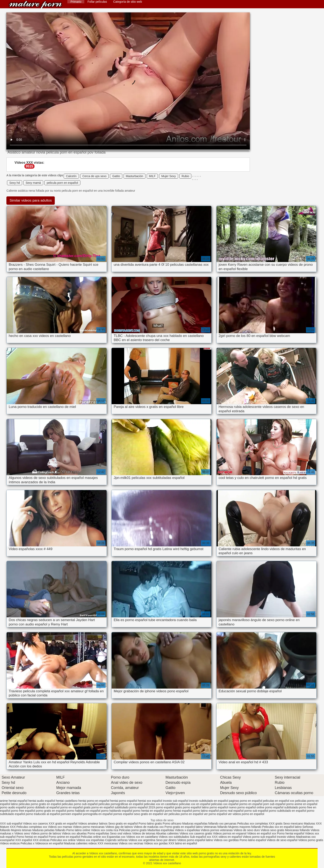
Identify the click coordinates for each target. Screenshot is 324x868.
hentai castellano (67, 801)
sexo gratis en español (148, 814)
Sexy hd (15, 183)
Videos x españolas (188, 830)
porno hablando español (117, 811)
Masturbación (135, 176)
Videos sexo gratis (272, 830)
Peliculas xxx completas (253, 824)
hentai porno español (124, 801)
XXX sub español (11, 824)
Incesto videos (286, 837)
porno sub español (256, 811)
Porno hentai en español (32, 837)
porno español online (251, 807)
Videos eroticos (10, 843)
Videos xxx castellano (35, 5)
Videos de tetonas (144, 833)
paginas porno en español (246, 801)
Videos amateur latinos (93, 824)
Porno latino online (78, 830)
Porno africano (172, 824)
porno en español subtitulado (110, 807)
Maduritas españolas (161, 830)
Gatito (116, 176)
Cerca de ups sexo (95, 176)
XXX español (24, 840)
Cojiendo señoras (116, 840)
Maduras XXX (313, 824)
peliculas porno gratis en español (40, 804)
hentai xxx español (150, 801)
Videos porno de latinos (46, 833)
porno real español (232, 811)
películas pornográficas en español (121, 804)
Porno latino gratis (151, 824)
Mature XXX (8, 827)
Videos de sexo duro (247, 830)
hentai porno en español (94, 801)
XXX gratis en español (63, 824)
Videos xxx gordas (156, 843)
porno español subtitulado (282, 807)
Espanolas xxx (117, 837)
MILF (152, 176)
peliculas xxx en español (195, 804)
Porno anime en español (64, 837)
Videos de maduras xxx (149, 827)
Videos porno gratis (311, 840)
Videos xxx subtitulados (174, 837)
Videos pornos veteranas (217, 830)
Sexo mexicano (293, 824)
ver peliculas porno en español (183, 814)
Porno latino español (253, 840)
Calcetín (71, 176)
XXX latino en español (183, 843)
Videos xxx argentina (142, 840)
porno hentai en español (149, 811)
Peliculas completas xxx (32, 827)
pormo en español (251, 804)
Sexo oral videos (121, 833)
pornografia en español (98, 814)
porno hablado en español (84, 811)
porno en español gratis (75, 807)
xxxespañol (8, 840)
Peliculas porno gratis (133, 830)
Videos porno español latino (195, 840)
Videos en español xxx (262, 833)
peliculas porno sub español (80, 804)
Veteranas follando (216, 827)
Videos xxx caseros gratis (196, 833)
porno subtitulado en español (288, 811)
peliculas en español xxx (279, 801)
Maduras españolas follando (200, 824)
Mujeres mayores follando (245, 827)
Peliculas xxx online (63, 840)
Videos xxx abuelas (75, 833)
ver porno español (215, 814)
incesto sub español (176, 801)
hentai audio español (42, 801)
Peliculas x (27, 843)
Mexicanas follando (297, 830)
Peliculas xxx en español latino (282, 827)
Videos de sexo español (282, 840)
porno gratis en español (51, 811)
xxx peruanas (228, 824)
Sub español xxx (201, 837)
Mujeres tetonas (21, 830)
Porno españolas (99, 833)
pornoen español (71, 814)
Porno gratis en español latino (184, 827)
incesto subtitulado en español (208, 801)
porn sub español (274, 804)
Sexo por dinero (167, 840)
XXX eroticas (41, 840)
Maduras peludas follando (49, 830)
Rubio (185, 176)
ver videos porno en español (246, 814)
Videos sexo (22, 833)
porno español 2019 (142, 807)
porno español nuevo (223, 807)
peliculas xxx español (225, 804)
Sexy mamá (33, 183)
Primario (76, 2)
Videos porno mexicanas (89, 827)
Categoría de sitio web (128, 2)
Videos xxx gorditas (226, 840)
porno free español (23, 811)
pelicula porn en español (62, 183)
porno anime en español (302, 804)
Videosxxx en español (49, 843)
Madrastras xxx (306, 837)
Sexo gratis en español (123, 824)
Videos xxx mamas (60, 827)
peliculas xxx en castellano (161, 804)
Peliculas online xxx (94, 837)
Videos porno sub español (260, 837)
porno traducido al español (43, 814)
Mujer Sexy (169, 176)
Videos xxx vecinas (131, 843)
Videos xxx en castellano (143, 837)
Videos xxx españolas (90, 840)
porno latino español (206, 811)
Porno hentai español (291, 833)
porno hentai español (178, 811)
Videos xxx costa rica (105, 830)
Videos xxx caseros (36, 824)
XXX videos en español (227, 837)
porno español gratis (169, 807)
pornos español (123, 814)
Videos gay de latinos (119, 827)
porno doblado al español (43, 807)
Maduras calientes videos (80, 843)
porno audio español (13, 807)
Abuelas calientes (167, 833)
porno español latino (196, 807)
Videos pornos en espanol (230, 833)
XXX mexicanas (108, 843)
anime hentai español (14, 801)
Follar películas (97, 2)
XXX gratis (276, 824)
